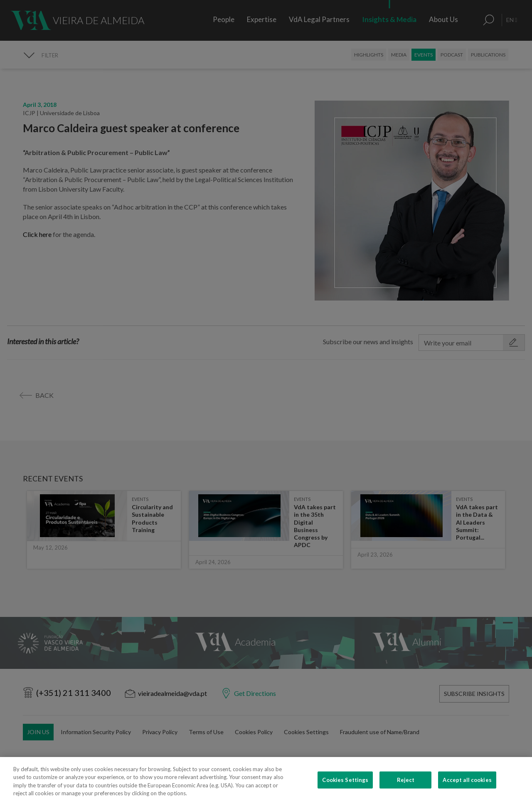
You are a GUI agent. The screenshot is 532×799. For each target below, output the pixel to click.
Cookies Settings (345, 788)
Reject (406, 788)
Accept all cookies (467, 788)
